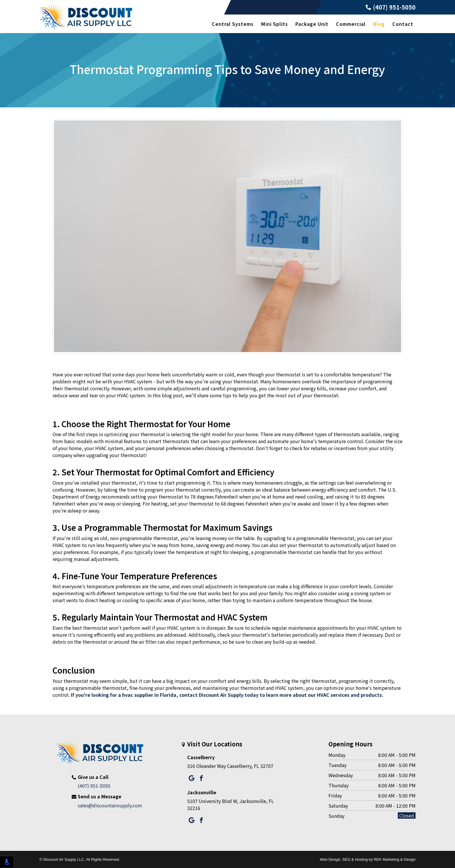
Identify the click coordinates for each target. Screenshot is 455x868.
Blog (379, 24)
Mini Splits (275, 24)
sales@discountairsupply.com (110, 805)
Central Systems (233, 24)
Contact (403, 24)
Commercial (351, 24)
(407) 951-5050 (391, 7)
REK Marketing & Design (395, 859)
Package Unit (312, 24)
